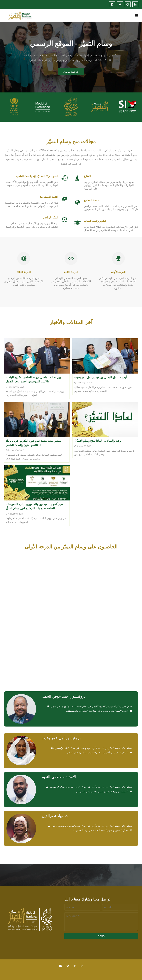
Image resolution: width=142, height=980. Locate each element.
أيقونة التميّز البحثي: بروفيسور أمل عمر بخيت (100, 377)
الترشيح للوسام (71, 72)
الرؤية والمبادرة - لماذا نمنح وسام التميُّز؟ (98, 441)
